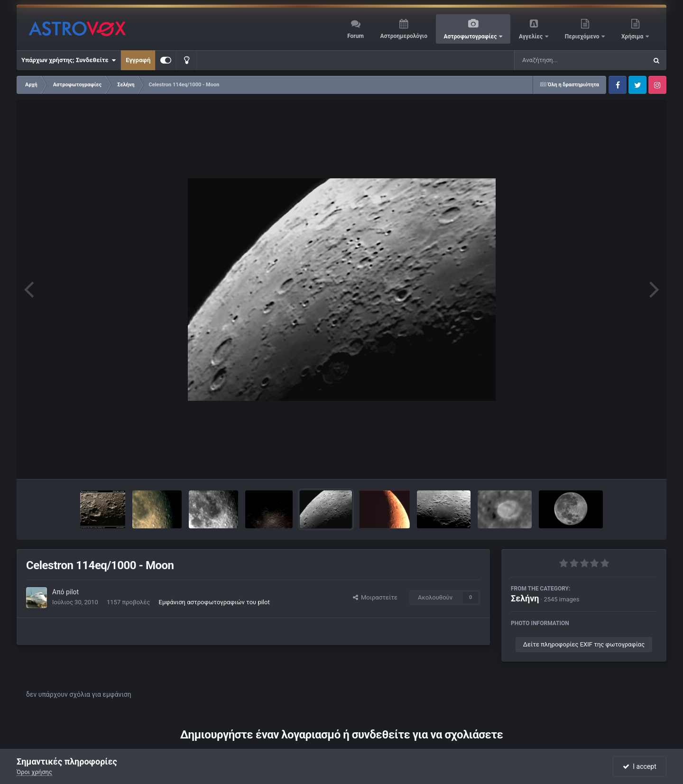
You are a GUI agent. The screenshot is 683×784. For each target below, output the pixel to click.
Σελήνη (525, 598)
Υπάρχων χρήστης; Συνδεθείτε (69, 60)
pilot (72, 592)
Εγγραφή (138, 60)
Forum (355, 36)
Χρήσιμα (633, 37)
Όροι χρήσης (34, 772)
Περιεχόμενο (583, 37)
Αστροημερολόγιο (403, 36)
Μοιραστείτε (375, 597)
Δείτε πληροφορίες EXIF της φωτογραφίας (584, 644)
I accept (639, 766)
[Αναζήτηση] (562, 60)
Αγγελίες (531, 37)
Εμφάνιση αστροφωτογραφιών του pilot (214, 602)
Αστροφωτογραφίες (471, 37)
